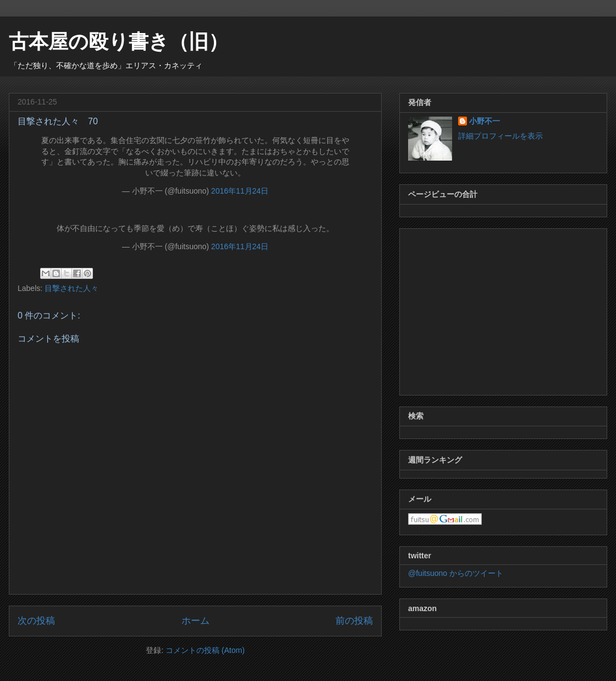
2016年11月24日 (240, 191)
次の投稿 (36, 621)
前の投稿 (354, 621)
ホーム (196, 621)
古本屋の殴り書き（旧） (119, 42)
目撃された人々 (71, 288)
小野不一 (485, 121)
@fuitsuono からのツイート (456, 573)
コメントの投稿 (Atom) (205, 650)
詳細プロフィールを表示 (501, 136)
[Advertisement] (503, 310)
